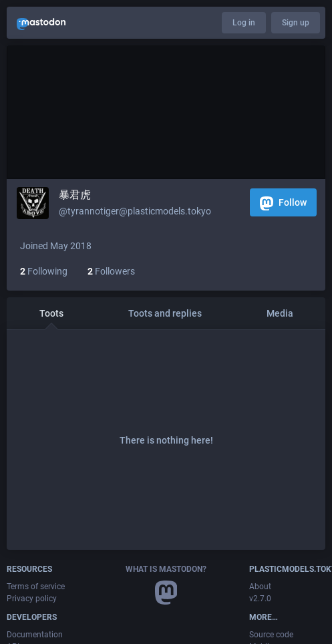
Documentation (35, 635)
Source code (271, 635)
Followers (111, 271)
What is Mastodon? (166, 569)
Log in (244, 23)
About (260, 587)
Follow (283, 203)
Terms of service (36, 587)
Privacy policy (32, 599)
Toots (51, 313)
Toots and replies (165, 313)
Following (44, 271)
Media (280, 313)
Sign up (296, 23)
